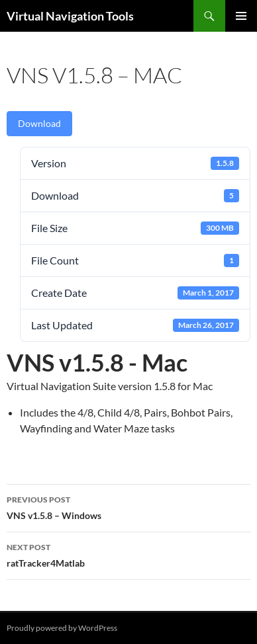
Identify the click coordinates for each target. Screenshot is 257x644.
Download (39, 123)
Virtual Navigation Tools (70, 16)
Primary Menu (241, 16)
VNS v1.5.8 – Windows (128, 506)
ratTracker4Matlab (128, 554)
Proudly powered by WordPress (62, 628)
